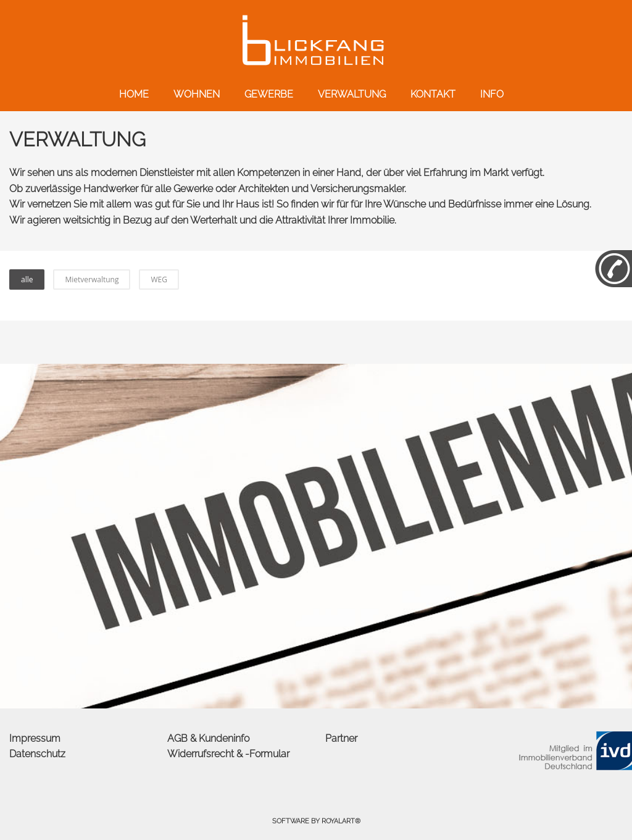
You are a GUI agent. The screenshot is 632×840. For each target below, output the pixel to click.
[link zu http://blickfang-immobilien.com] (316, 40)
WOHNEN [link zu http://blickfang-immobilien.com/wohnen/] (197, 94)
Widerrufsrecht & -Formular (228, 754)
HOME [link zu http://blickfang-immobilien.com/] (134, 94)
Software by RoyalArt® (316, 821)
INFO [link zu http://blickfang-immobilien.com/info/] (492, 94)
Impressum (35, 738)
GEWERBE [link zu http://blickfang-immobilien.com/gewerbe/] (269, 94)
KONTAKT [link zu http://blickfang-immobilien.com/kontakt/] (433, 94)
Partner (341, 738)
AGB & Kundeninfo (208, 738)
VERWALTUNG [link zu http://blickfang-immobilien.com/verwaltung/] (352, 94)
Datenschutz (37, 754)
